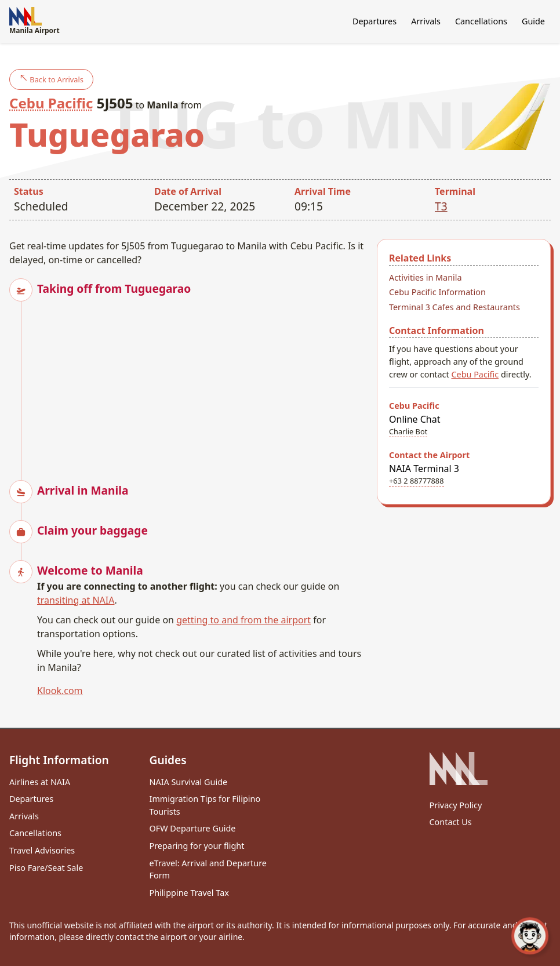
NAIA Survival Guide (189, 782)
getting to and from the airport (243, 620)
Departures (374, 21)
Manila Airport (34, 21)
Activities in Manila (426, 277)
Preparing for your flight (197, 846)
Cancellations (481, 21)
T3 (441, 206)
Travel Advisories (42, 850)
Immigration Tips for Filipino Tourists (205, 805)
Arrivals (426, 21)
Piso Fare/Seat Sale (46, 868)
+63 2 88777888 (417, 481)
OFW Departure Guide (193, 828)
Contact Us (451, 822)
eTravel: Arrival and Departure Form (208, 869)
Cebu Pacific (51, 103)
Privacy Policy (456, 805)
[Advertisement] (202, 378)
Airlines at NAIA (40, 782)
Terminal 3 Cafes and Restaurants (454, 307)
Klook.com (60, 691)
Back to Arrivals (51, 79)
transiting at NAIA (76, 600)
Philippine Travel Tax (189, 893)
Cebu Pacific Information (437, 292)
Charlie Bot (408, 431)
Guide (533, 21)
